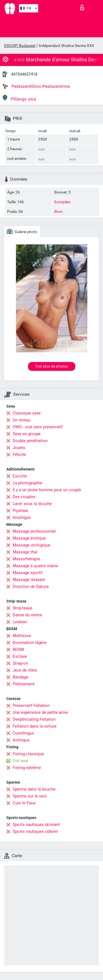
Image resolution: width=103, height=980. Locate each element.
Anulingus (22, 517)
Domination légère (30, 643)
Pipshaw (20, 511)
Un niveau (22, 420)
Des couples (24, 497)
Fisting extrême (27, 768)
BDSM (18, 649)
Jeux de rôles (25, 670)
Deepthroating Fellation (34, 719)
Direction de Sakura (31, 587)
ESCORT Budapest (20, 46)
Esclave (20, 656)
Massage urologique (31, 545)
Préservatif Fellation (31, 706)
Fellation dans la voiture (35, 726)
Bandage (20, 677)
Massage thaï (25, 552)
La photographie (27, 483)
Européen (62, 202)
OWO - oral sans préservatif (38, 427)
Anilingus (21, 740)
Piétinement (24, 684)
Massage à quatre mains (35, 566)
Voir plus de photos (51, 366)
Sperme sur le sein (30, 796)
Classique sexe (27, 413)
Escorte (20, 476)
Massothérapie (26, 559)
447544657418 (24, 74)
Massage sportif (28, 573)
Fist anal (20, 761)
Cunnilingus (23, 733)
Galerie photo (22, 231)
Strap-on (20, 663)
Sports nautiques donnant (36, 825)
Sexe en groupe (27, 434)
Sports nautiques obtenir (35, 831)
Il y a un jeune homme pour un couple (47, 490)
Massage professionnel (34, 531)
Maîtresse (22, 636)
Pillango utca (20, 98)
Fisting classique (28, 754)
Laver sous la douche (32, 504)
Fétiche (19, 455)
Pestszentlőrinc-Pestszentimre (36, 86)
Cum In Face (24, 803)
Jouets (19, 448)
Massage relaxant (29, 580)
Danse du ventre (27, 615)
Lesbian (20, 622)
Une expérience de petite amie (40, 712)
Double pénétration (30, 441)
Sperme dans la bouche (34, 789)
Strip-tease (23, 608)
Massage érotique (29, 538)
